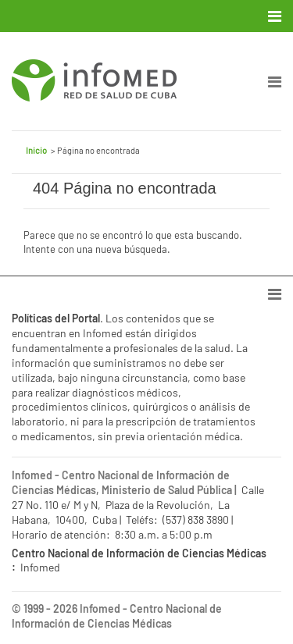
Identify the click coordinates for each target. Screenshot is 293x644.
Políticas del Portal (56, 318)
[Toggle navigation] (276, 16)
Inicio (36, 150)
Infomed (100, 608)
